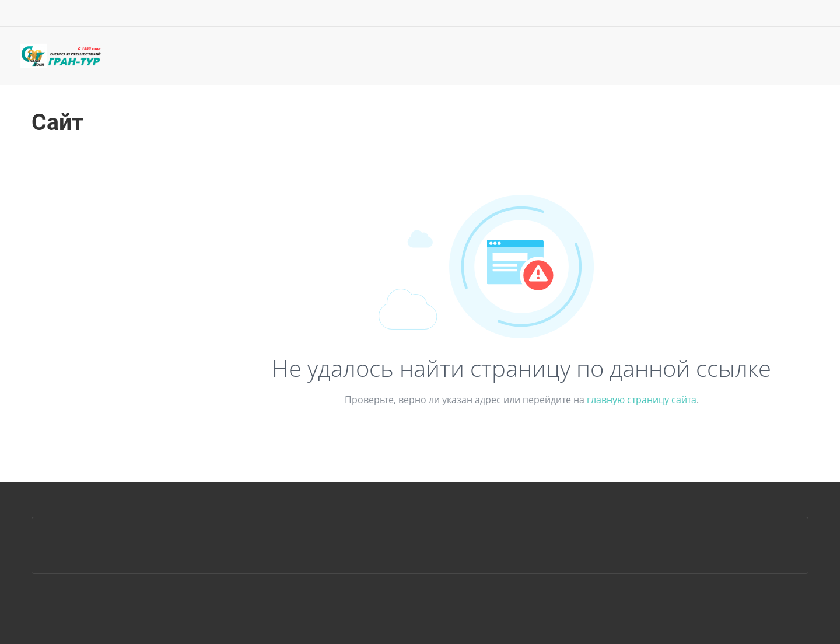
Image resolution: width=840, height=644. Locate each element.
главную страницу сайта (642, 400)
